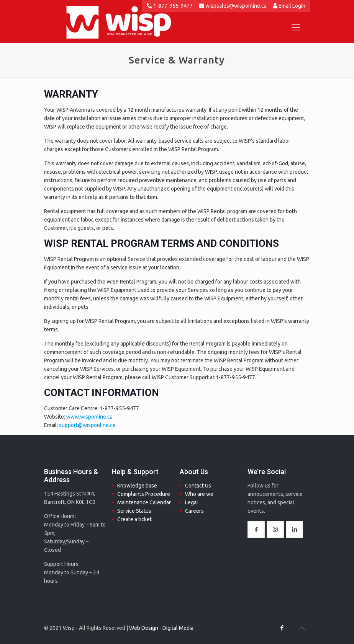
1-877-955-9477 (170, 6)
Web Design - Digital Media (161, 628)
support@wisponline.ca (87, 425)
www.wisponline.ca (89, 417)
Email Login (289, 6)
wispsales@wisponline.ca (233, 6)
